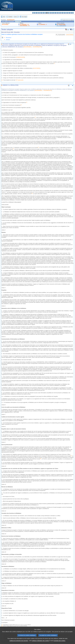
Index (4, 17)
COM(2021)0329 (20, 57)
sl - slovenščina (69, 13)
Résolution (9, 38)
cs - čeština (36, 13)
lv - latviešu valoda (54, 13)
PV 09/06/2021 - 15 (24, 24)
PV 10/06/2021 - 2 (43, 24)
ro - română (66, 13)
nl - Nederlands (61, 13)
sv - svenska (73, 13)
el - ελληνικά (43, 13)
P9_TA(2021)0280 (61, 24)
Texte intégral (24, 17)
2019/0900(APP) (11, 20)
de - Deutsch (40, 13)
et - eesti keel (42, 13)
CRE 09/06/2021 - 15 (25, 26)
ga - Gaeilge (49, 13)
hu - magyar (57, 13)
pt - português (64, 13)
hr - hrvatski (50, 13)
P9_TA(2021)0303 (61, 26)
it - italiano (52, 13)
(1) (2, 80)
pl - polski (63, 13)
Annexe (8, 40)
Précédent (10, 17)
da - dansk (38, 13)
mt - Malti (59, 13)
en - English (45, 13)
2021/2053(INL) (28, 47)
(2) (2, 626)
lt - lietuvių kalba (56, 13)
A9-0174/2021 (5, 24)
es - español (35, 13)
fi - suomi (71, 13)
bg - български (33, 13)
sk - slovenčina (68, 13)
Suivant (15, 17)
